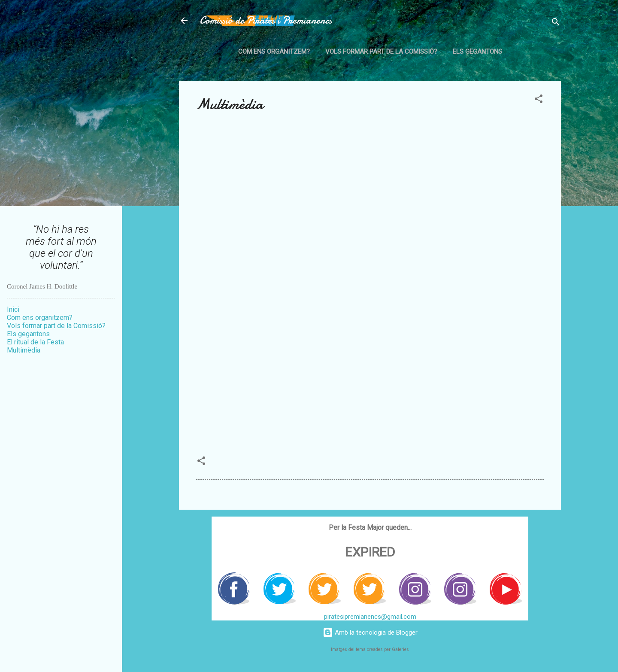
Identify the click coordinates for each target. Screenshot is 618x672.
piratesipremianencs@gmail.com (370, 617)
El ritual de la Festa (35, 342)
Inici (13, 309)
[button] (539, 100)
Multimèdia (24, 350)
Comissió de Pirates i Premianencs (266, 20)
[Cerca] (556, 23)
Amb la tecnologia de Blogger (370, 632)
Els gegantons (477, 52)
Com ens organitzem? (274, 52)
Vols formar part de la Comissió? (381, 52)
